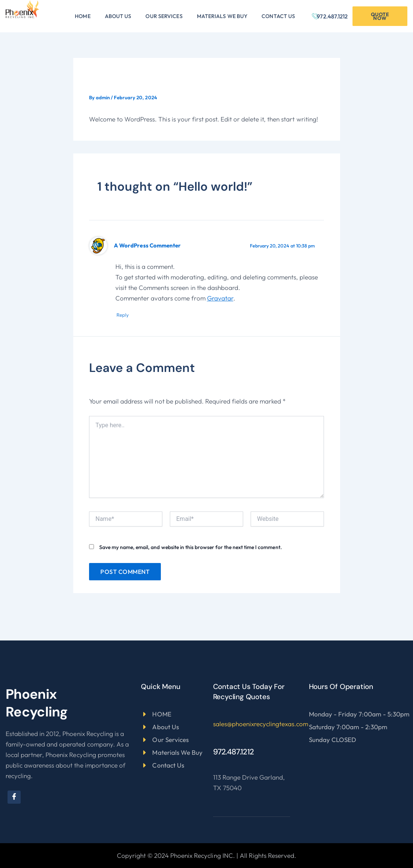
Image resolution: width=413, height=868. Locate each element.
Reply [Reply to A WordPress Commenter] (125, 315)
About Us (118, 16)
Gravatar (220, 298)
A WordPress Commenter (149, 245)
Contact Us (278, 16)
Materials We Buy (222, 16)
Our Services (164, 16)
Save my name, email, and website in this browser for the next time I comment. (191, 548)
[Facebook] (14, 797)
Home (82, 16)
